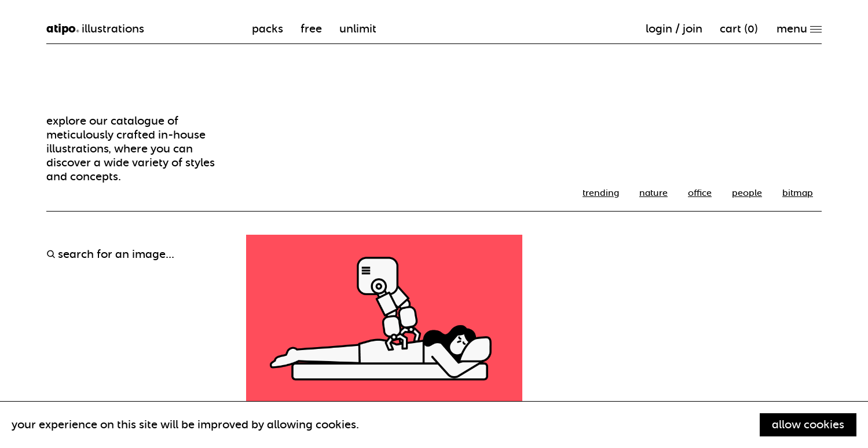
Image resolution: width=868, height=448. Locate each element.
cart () (739, 29)
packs (268, 29)
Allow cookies (808, 425)
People (747, 193)
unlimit (358, 29)
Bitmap (798, 193)
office (700, 193)
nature (653, 193)
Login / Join (674, 29)
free (311, 29)
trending (601, 193)
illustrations (95, 29)
